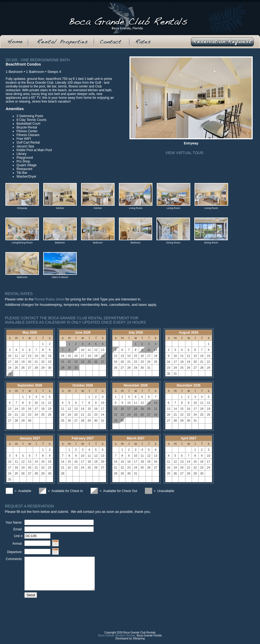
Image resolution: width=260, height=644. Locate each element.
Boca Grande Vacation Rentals (117, 640)
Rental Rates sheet (50, 299)
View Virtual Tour (184, 153)
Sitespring (139, 643)
